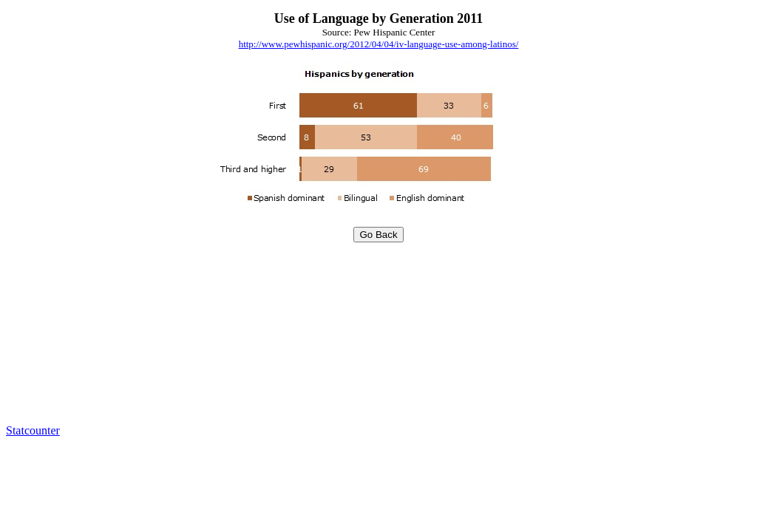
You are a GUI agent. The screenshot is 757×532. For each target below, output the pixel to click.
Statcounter (33, 430)
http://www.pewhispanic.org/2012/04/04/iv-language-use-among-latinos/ (379, 44)
